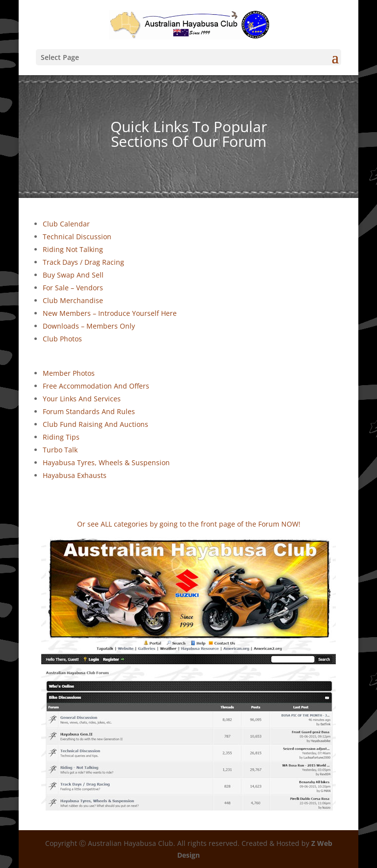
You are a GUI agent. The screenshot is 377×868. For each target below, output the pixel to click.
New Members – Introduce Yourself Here (110, 313)
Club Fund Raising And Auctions (95, 424)
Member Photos (69, 373)
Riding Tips (61, 437)
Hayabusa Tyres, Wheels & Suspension (106, 462)
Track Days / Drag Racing (83, 262)
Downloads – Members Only (89, 326)
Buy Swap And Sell (73, 275)
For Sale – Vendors (73, 288)
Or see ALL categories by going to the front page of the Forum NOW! (189, 524)
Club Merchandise (73, 300)
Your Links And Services (82, 399)
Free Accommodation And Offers (96, 386)
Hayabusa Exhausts (75, 475)
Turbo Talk (60, 450)
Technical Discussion (77, 237)
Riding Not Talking (73, 249)
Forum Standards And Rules (89, 411)
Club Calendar (66, 224)
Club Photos (62, 339)
